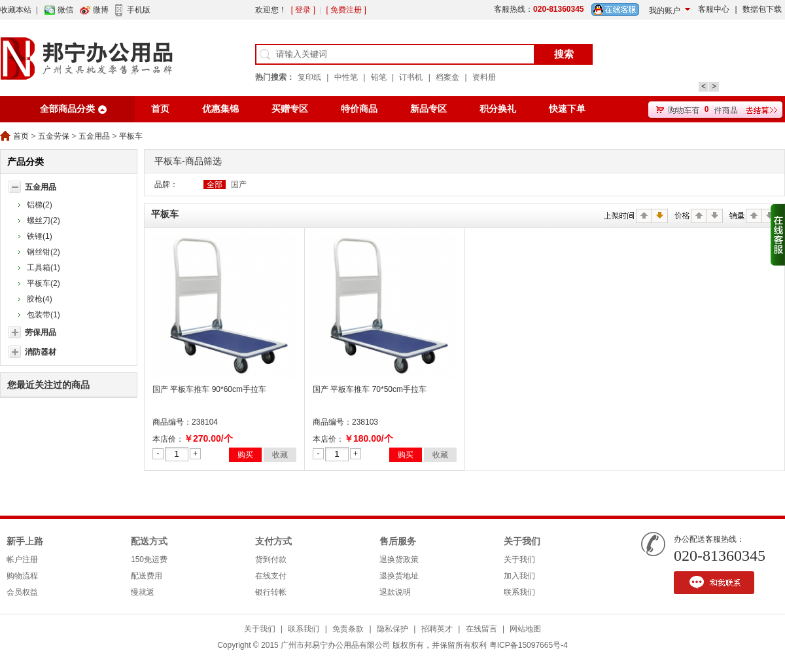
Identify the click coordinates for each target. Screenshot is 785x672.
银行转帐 (271, 592)
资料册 (484, 77)
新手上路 (25, 541)
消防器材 (41, 352)
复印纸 (309, 77)
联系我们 (519, 592)
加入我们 (519, 576)
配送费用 (147, 576)
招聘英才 (437, 629)
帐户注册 (22, 559)
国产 (239, 185)
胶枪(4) (40, 299)
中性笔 (346, 77)
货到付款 (271, 559)
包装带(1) (44, 315)
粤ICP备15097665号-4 (529, 645)
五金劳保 (54, 136)
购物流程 (22, 576)
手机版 (139, 10)
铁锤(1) (40, 236)
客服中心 (714, 9)
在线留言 (481, 629)
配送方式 (149, 541)
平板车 (131, 136)
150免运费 (149, 559)
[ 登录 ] (303, 10)
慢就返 (143, 592)
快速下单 (567, 109)
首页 (160, 109)
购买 (245, 455)
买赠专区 (290, 109)
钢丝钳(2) (44, 252)
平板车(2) (44, 283)
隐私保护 (392, 629)
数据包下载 (762, 9)
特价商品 (359, 109)
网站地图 (525, 629)
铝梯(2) (40, 205)
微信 (65, 10)
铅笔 (379, 77)
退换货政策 (399, 559)
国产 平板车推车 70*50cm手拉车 (370, 389)
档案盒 (447, 77)
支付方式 (273, 541)
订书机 (411, 77)
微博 (101, 10)
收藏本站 (16, 10)
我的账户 (665, 10)
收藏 (280, 455)
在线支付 (271, 576)
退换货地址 (399, 576)
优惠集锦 (220, 109)
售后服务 (398, 541)
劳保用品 (41, 332)
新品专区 (428, 109)
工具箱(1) (44, 268)
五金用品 (94, 136)
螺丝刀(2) (44, 221)
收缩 (778, 235)
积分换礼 (498, 109)
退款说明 (395, 592)
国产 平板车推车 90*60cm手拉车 (209, 389)
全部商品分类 (67, 109)
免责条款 (348, 629)
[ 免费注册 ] (346, 10)
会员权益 (22, 592)
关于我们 (522, 541)
